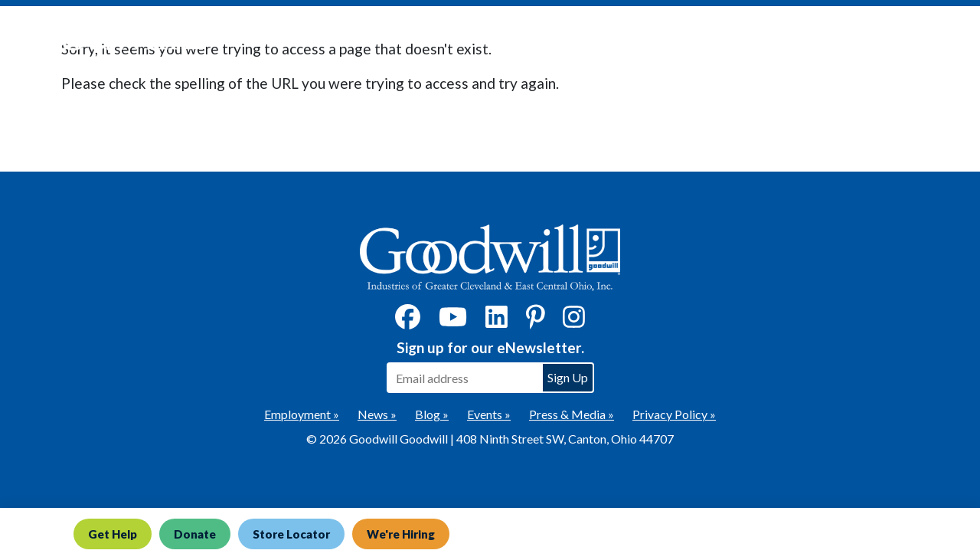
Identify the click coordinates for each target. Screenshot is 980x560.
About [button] (813, 39)
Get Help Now (453, 39)
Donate (195, 534)
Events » (489, 414)
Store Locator (291, 534)
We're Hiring (401, 534)
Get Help (113, 534)
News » (377, 414)
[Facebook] (408, 321)
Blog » (432, 414)
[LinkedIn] (497, 321)
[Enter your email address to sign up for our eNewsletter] (464, 378)
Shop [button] (740, 39)
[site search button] (953, 39)
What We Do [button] (562, 39)
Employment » (302, 414)
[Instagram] (574, 321)
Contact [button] (893, 39)
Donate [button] (660, 39)
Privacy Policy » (674, 414)
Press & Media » (572, 414)
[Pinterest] (536, 321)
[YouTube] (453, 321)
